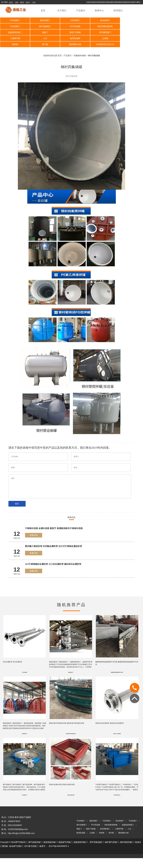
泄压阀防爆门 (43, 32)
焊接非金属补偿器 (71, 792)
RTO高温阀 (43, 26)
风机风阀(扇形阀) (71, 26)
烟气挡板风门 (25, 792)
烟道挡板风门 (25, 730)
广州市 (34, 2)
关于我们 (62, 11)
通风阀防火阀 (100, 38)
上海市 (17, 2)
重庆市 (22, 2)
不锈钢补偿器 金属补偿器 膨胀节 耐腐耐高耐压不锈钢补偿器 (54, 522)
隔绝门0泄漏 (14, 32)
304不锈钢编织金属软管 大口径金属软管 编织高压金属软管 (53, 558)
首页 (43, 11)
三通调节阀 (71, 32)
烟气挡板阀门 (14, 26)
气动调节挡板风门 (117, 792)
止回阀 (14, 38)
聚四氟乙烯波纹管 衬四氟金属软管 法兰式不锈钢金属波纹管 (53, 540)
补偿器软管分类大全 (129, 38)
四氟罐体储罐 (80, 50)
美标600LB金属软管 (117, 730)
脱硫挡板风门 (71, 667)
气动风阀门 (129, 20)
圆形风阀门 (43, 20)
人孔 (100, 32)
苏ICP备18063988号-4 (59, 843)
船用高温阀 (129, 32)
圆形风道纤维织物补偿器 (71, 730)
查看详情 (34, 529)
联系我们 (118, 11)
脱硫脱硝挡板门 (100, 26)
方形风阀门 (71, 20)
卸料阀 (43, 38)
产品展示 (81, 11)
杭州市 (28, 2)
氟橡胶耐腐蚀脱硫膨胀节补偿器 (117, 667)
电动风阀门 (100, 20)
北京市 (11, 2)
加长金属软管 (25, 667)
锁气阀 (71, 38)
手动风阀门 (14, 20)
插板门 (129, 26)
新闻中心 (99, 11)
